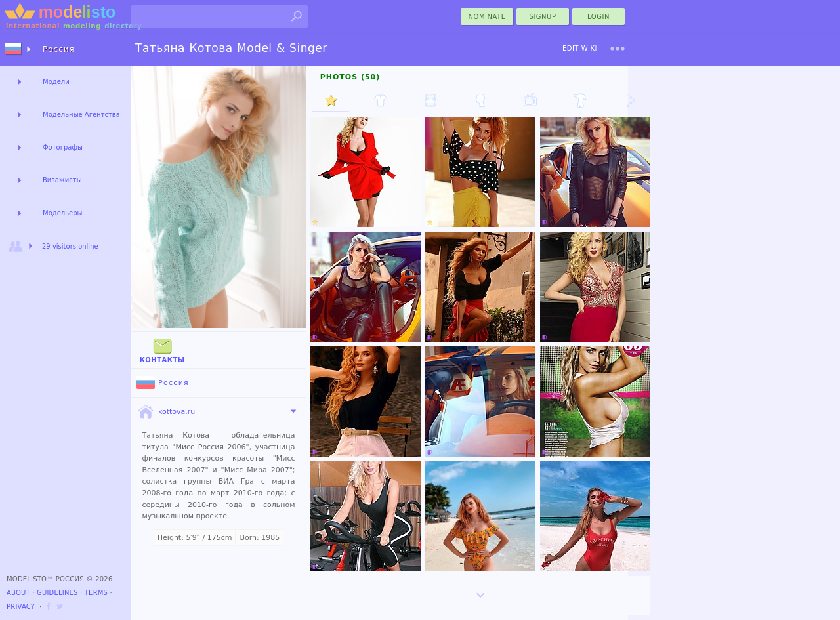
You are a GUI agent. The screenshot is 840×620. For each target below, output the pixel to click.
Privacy (21, 607)
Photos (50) (350, 77)
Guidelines (57, 593)
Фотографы (63, 147)
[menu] (618, 49)
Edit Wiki (580, 48)
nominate (487, 17)
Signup (543, 17)
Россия (163, 383)
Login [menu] (598, 17)
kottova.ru (166, 412)
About (18, 593)
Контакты (162, 349)
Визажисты (62, 180)
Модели (56, 82)
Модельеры (63, 213)
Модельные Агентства (81, 114)
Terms (96, 593)
